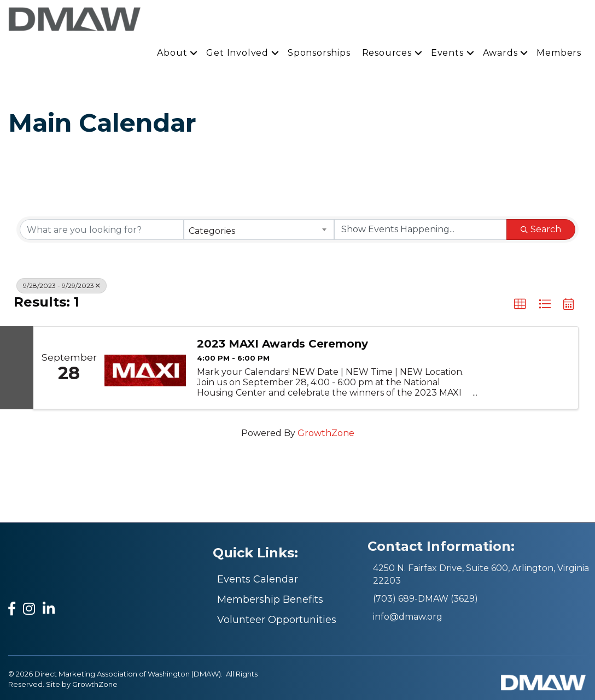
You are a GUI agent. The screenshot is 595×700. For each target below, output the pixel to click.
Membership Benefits (270, 599)
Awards (500, 53)
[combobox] (259, 230)
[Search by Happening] (421, 230)
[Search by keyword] (102, 230)
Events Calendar (258, 579)
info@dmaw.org (408, 617)
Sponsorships (319, 53)
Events (447, 53)
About (172, 53)
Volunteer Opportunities (277, 620)
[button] (520, 304)
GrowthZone (326, 433)
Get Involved (237, 53)
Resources (387, 53)
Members (559, 53)
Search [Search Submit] (541, 229)
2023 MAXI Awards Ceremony (282, 344)
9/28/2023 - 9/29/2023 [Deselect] (62, 286)
